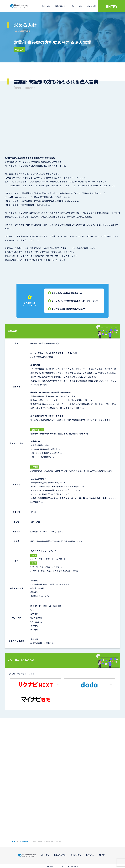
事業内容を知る (61, 6)
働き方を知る (77, 6)
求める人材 (91, 6)
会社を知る (46, 6)
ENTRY (112, 6)
